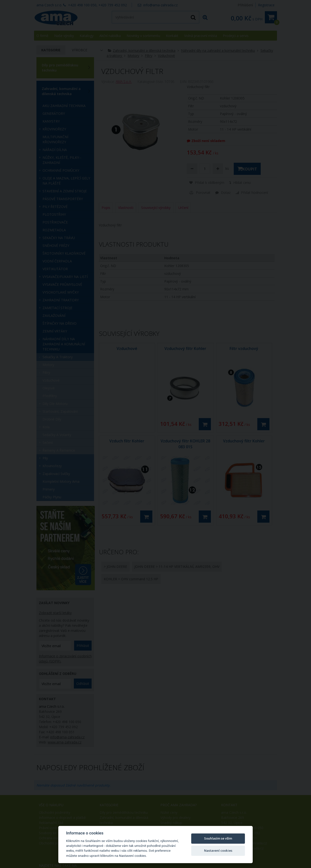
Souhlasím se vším (218, 838)
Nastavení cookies (218, 850)
